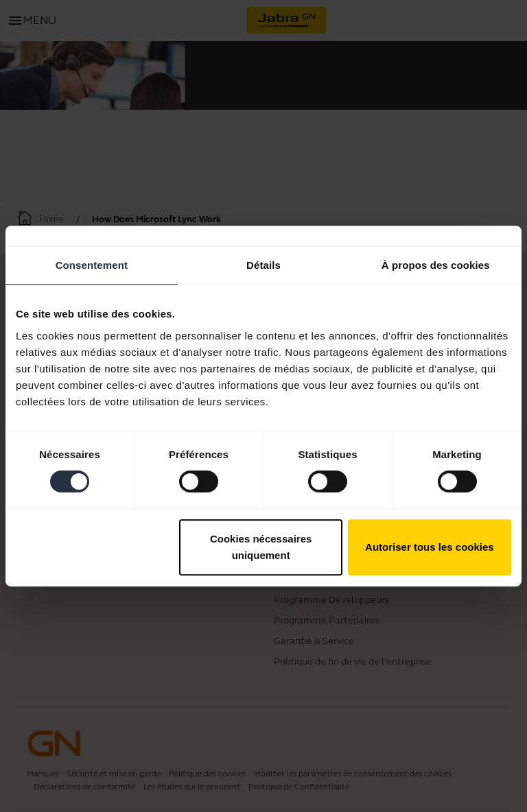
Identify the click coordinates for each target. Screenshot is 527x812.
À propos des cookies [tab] (436, 265)
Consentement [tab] (92, 265)
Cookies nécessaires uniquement (261, 547)
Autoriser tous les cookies (430, 547)
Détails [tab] (263, 265)
